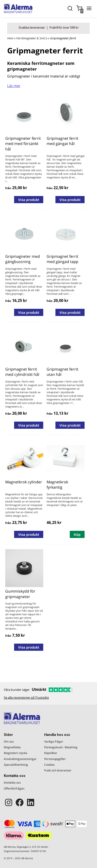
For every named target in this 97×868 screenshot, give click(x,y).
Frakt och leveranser (58, 770)
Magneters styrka (16, 753)
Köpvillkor (51, 753)
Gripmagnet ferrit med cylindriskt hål (22, 372)
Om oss (9, 741)
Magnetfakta (12, 747)
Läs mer (14, 86)
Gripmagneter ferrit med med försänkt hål (23, 144)
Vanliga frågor (54, 741)
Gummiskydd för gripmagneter (20, 594)
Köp (77, 535)
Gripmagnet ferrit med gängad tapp (62, 259)
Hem (10, 38)
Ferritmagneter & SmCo (32, 38)
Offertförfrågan (14, 788)
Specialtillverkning (16, 765)
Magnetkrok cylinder (24, 482)
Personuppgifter (55, 759)
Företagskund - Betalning (61, 747)
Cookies (49, 765)
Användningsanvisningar (20, 759)
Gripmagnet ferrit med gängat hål (62, 141)
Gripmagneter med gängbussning (23, 259)
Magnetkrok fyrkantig (57, 485)
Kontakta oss (12, 783)
